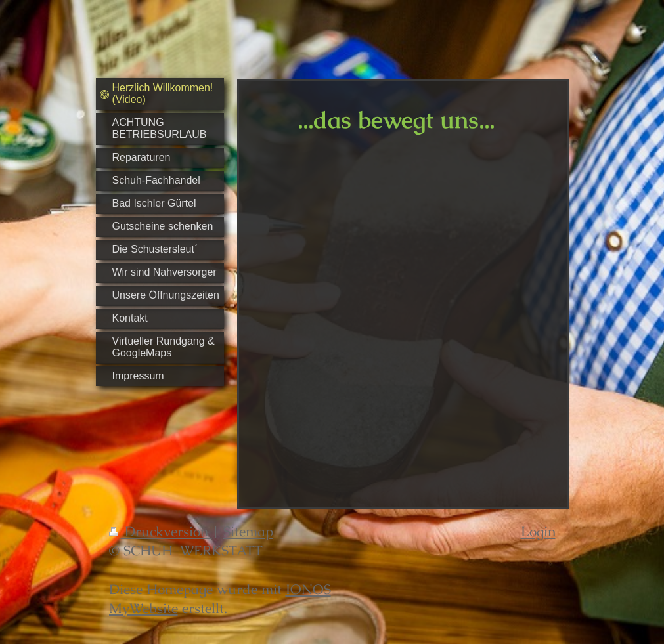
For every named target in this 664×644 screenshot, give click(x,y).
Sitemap (248, 531)
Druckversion (161, 531)
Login (538, 531)
